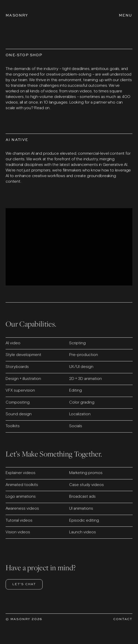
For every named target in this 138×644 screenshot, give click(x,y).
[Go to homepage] (17, 15)
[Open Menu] (126, 15)
